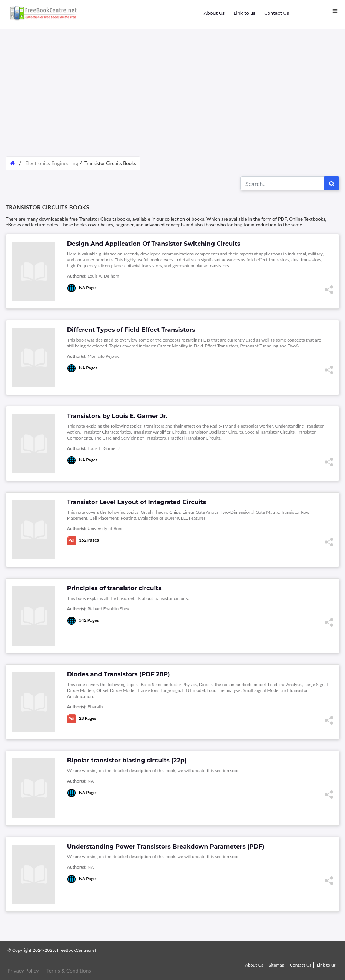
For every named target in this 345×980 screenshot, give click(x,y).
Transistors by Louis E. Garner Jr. (117, 416)
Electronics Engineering (52, 163)
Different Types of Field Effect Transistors (131, 330)
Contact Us (277, 13)
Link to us (244, 13)
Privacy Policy (23, 971)
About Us (214, 13)
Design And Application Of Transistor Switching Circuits (154, 244)
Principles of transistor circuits (114, 588)
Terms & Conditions (69, 971)
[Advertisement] (173, 97)
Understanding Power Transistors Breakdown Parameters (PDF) (166, 847)
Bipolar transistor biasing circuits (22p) (127, 760)
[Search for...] (283, 183)
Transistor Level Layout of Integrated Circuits (137, 502)
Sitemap (277, 965)
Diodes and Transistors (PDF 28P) (119, 674)
